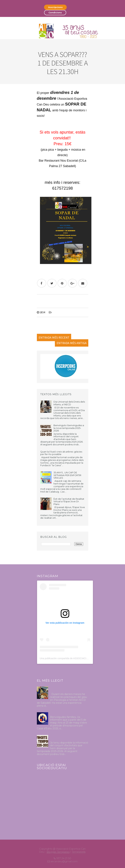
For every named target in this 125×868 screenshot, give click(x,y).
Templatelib (79, 852)
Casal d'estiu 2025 (61, 714)
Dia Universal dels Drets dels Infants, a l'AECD (69, 403)
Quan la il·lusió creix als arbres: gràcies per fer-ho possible (61, 453)
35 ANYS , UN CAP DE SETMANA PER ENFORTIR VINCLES (67, 475)
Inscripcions (55, 7)
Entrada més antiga (72, 343)
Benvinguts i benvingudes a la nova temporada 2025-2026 (69, 428)
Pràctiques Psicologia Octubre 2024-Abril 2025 (68, 689)
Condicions (55, 13)
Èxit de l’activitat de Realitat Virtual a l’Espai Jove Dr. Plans (69, 501)
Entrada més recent (54, 337)
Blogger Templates (58, 852)
